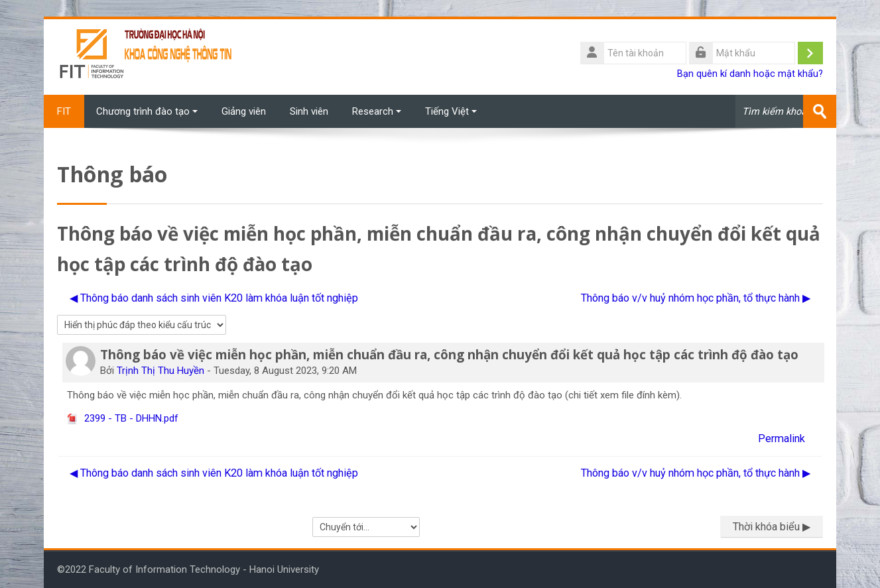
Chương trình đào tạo (147, 111)
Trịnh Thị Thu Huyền (160, 371)
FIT (64, 111)
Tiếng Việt (451, 111)
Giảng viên (244, 111)
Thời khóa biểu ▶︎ (772, 527)
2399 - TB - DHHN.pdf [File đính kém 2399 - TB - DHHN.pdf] (123, 418)
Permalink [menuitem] (782, 439)
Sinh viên (309, 111)
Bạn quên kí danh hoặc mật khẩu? (750, 74)
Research (377, 111)
